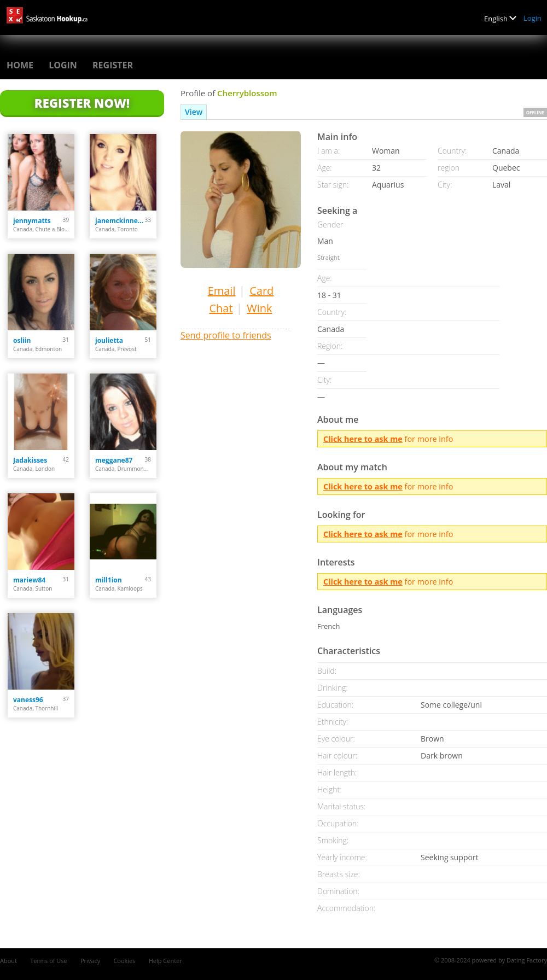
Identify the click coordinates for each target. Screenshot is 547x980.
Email (222, 291)
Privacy (90, 961)
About (8, 961)
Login (533, 18)
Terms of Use (49, 961)
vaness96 (28, 700)
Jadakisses (30, 460)
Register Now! (82, 103)
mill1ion (109, 580)
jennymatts (32, 221)
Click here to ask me (363, 439)
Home (20, 65)
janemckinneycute (120, 221)
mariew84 (29, 580)
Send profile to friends (226, 335)
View (194, 112)
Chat (221, 308)
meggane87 (114, 460)
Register (113, 65)
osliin (22, 340)
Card (261, 291)
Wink (259, 308)
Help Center (165, 961)
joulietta (109, 340)
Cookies (124, 961)
